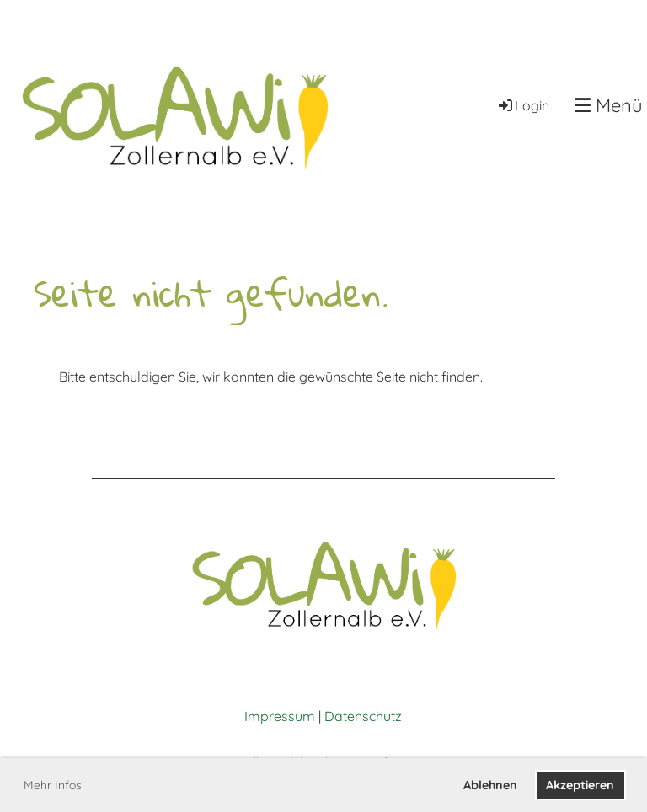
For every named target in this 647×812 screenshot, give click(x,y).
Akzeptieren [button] (580, 785)
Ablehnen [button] (490, 785)
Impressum (280, 716)
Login (523, 105)
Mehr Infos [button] (53, 785)
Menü (609, 105)
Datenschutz (363, 716)
